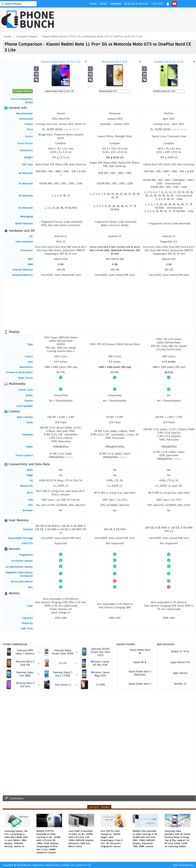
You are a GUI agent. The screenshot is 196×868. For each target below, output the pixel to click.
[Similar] (69, 457)
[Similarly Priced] (71, 130)
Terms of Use (84, 865)
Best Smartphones (183, 865)
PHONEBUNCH (37, 19)
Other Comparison (15, 644)
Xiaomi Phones (126, 644)
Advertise (38, 865)
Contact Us (68, 865)
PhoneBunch (24, 865)
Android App (52, 865)
